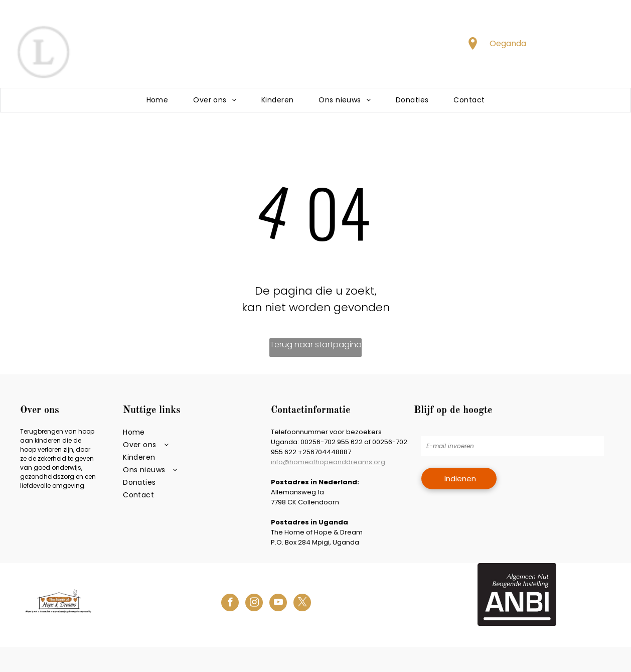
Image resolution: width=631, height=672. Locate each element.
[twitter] (302, 604)
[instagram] (254, 604)
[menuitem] (157, 100)
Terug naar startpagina (316, 345)
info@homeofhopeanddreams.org (328, 462)
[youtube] (278, 604)
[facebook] (230, 604)
